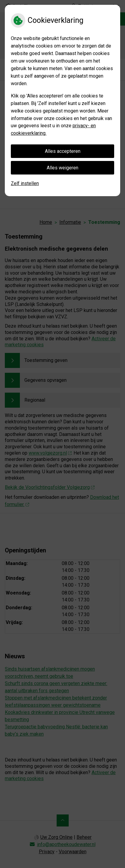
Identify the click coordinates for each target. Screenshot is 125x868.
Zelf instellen (25, 183)
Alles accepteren (63, 151)
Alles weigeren (63, 168)
